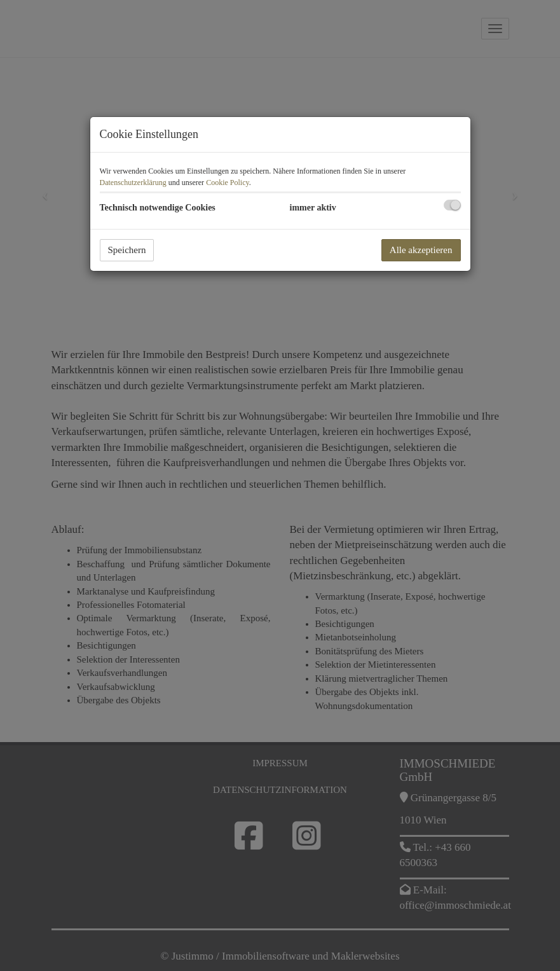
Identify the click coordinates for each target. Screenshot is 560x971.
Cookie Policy (228, 182)
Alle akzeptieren (421, 250)
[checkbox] (452, 205)
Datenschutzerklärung (133, 182)
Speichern (127, 250)
